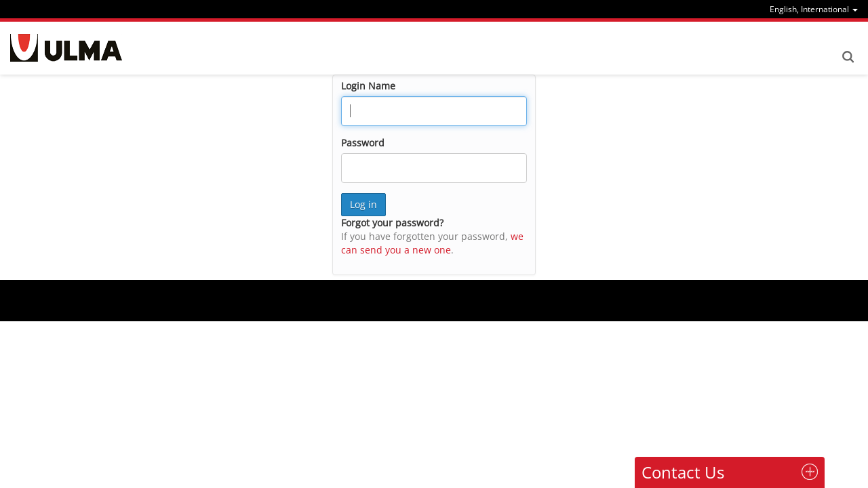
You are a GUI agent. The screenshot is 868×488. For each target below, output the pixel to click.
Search (848, 57)
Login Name (368, 86)
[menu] (814, 9)
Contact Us (683, 472)
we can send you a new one (432, 243)
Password (363, 143)
